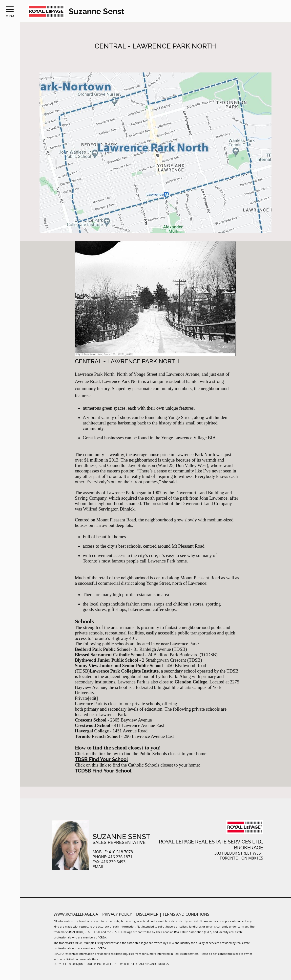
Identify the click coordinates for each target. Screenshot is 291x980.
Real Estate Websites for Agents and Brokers (136, 964)
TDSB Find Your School (101, 759)
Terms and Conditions (186, 914)
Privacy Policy (118, 914)
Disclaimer (148, 914)
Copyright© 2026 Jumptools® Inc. (78, 964)
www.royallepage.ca (76, 914)
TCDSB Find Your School (103, 771)
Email (98, 867)
